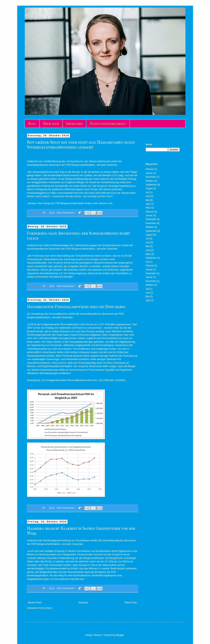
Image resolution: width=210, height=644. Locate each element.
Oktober (150, 181)
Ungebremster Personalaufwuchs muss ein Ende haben (76, 307)
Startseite (83, 603)
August (149, 188)
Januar (149, 173)
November (151, 177)
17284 (105, 380)
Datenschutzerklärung (108, 124)
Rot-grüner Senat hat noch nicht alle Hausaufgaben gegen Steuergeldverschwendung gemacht (81, 145)
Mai (148, 200)
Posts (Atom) (46, 608)
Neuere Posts (35, 603)
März (148, 208)
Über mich (51, 124)
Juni (148, 196)
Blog (32, 124)
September (151, 185)
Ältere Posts (131, 603)
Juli (147, 192)
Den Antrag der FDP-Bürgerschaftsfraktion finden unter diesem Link (75, 203)
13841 (122, 380)
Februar (150, 169)
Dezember (151, 219)
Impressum (74, 124)
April (148, 204)
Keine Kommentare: (66, 213)
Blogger (120, 635)
